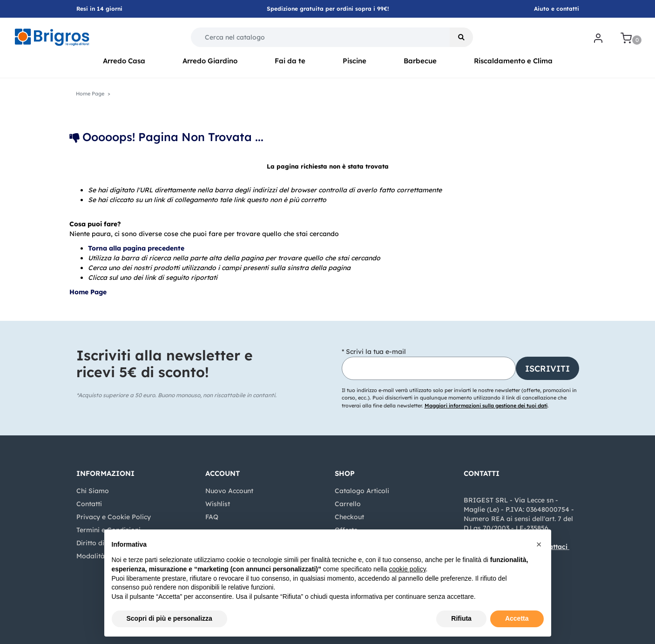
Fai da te (290, 61)
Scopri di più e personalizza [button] (169, 618)
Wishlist (218, 504)
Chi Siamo (93, 491)
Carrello (348, 504)
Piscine (355, 61)
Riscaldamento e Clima (513, 61)
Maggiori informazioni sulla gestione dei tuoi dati (486, 406)
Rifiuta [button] (461, 618)
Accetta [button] (517, 618)
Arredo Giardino (210, 61)
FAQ (212, 517)
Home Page (90, 94)
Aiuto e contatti (557, 9)
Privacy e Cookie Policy (114, 517)
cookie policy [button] (407, 569)
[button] (461, 37)
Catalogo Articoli (362, 491)
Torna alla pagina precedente (136, 248)
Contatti (89, 504)
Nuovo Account (229, 491)
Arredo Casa (124, 61)
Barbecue (420, 61)
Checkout (349, 517)
